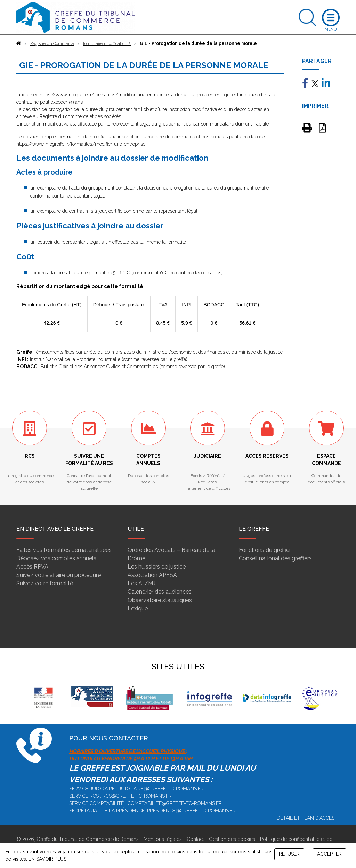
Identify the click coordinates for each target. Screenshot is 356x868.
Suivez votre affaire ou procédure (59, 575)
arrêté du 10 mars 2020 (110, 352)
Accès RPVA (32, 567)
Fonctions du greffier (265, 550)
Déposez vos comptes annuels (56, 558)
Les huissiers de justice (157, 567)
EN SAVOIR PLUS (47, 859)
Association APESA (152, 575)
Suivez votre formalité (45, 583)
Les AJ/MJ (141, 583)
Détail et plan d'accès (306, 818)
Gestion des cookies (232, 839)
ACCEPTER (329, 854)
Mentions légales (163, 839)
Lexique (138, 608)
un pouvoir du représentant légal (65, 242)
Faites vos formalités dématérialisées (64, 550)
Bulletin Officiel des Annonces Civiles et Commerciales (99, 367)
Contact (195, 839)
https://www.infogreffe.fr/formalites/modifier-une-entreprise (81, 144)
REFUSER (289, 854)
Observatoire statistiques (160, 600)
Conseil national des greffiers (275, 558)
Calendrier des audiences (160, 592)
